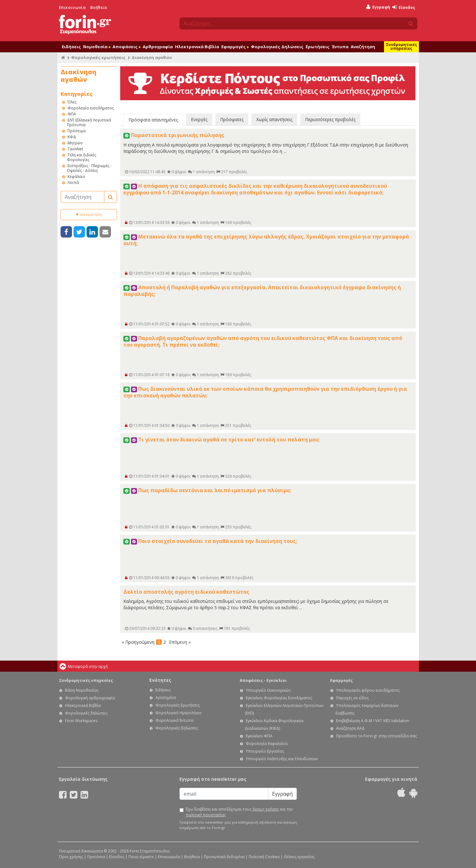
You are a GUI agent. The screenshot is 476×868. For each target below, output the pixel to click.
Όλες (72, 102)
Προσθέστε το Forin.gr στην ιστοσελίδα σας (376, 736)
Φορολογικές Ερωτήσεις (178, 705)
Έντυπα (340, 47)
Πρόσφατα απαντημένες (153, 120)
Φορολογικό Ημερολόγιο (179, 713)
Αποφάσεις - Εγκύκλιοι (263, 680)
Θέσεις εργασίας (299, 857)
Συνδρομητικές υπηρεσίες (401, 46)
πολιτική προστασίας (206, 815)
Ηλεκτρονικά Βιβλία (197, 47)
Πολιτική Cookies (264, 857)
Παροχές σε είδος (352, 698)
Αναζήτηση (363, 47)
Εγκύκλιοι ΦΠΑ (259, 736)
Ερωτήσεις (318, 47)
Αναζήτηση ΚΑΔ (350, 728)
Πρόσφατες (232, 119)
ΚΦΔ (72, 137)
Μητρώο (75, 143)
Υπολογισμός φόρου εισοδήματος (368, 690)
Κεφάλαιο (76, 176)
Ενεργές (199, 119)
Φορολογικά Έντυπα (174, 720)
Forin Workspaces (81, 721)
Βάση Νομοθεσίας (82, 690)
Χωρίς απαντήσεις (274, 119)
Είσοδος (404, 7)
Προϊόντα (96, 857)
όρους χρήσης (266, 809)
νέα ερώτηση (89, 214)
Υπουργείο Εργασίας (265, 751)
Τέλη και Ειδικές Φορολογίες (82, 157)
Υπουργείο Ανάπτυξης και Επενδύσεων (282, 759)
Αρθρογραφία (158, 47)
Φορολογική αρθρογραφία (90, 698)
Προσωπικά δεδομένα (224, 857)
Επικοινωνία (72, 7)
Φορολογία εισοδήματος (91, 108)
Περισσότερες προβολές (330, 119)
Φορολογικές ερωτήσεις (98, 57)
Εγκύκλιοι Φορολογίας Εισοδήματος (279, 698)
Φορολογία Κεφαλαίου (267, 744)
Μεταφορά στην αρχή (88, 666)
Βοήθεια (99, 7)
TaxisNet (75, 149)
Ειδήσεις (71, 47)
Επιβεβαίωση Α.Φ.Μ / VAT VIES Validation (373, 721)
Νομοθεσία (97, 47)
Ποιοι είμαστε (141, 857)
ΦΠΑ (72, 114)
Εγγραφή (378, 7)
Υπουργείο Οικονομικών (268, 690)
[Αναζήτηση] (82, 197)
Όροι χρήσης (71, 857)
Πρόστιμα (77, 131)
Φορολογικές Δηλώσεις (277, 47)
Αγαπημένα (166, 698)
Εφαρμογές (235, 47)
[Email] (224, 794)
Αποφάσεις (127, 47)
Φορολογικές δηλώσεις (86, 713)
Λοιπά (73, 183)
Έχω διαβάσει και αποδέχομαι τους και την (239, 812)
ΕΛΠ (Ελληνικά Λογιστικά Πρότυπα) (89, 122)
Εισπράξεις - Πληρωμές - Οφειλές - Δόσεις (89, 168)
